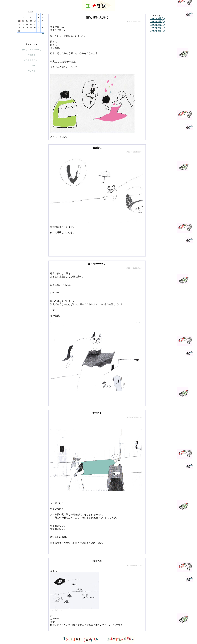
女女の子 (31, 66)
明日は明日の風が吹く (31, 50)
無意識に (31, 55)
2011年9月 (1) (157, 18)
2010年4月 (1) (157, 31)
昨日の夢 (31, 71)
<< (18, 34)
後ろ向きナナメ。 (31, 60)
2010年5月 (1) (157, 28)
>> (43, 34)
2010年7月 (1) (157, 21)
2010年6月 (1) (157, 25)
